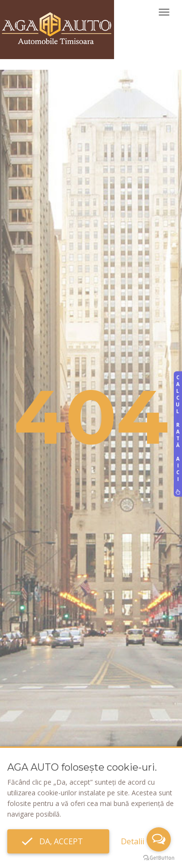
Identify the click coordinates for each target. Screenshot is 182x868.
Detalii (132, 841)
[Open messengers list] (159, 839)
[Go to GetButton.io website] (159, 858)
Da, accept (58, 841)
